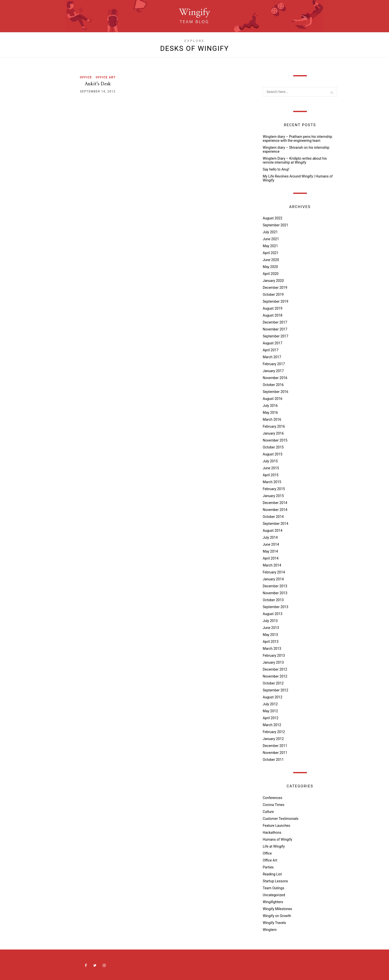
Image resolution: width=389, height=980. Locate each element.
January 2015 (273, 496)
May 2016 (270, 413)
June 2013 (271, 628)
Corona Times (274, 805)
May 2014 (270, 551)
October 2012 (273, 683)
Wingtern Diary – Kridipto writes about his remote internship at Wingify (295, 160)
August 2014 (273, 531)
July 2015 (270, 461)
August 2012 (273, 697)
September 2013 (276, 607)
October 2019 (273, 295)
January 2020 (273, 281)
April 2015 (271, 475)
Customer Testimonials (281, 819)
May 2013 (270, 635)
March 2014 (272, 565)
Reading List (272, 874)
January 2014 (273, 579)
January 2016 (273, 433)
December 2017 (275, 322)
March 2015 (272, 482)
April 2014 (271, 558)
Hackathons (272, 832)
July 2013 (270, 621)
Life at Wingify (274, 846)
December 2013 (275, 586)
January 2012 (273, 739)
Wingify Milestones (277, 909)
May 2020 (270, 267)
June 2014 (271, 544)
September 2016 (276, 392)
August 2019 (273, 308)
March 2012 (272, 725)
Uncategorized (274, 895)
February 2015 (274, 489)
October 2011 (273, 760)
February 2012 (274, 732)
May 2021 (270, 246)
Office (86, 77)
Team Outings (274, 888)
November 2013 (275, 593)
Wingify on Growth (277, 916)
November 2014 (275, 510)
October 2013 (273, 600)
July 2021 (270, 232)
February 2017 (274, 364)
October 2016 (273, 385)
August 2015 (273, 454)
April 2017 (271, 350)
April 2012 (271, 718)
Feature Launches (276, 826)
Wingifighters (273, 902)
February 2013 (274, 655)
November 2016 (275, 378)
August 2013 (273, 614)
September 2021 (276, 225)
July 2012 (270, 704)
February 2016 (274, 426)
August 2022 (273, 218)
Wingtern (270, 930)
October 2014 (273, 517)
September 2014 (276, 524)
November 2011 (275, 753)
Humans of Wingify (277, 839)
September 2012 (276, 690)
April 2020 (271, 274)
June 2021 (271, 239)
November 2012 (275, 676)
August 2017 (273, 343)
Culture (268, 812)
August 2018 (273, 315)
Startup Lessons (275, 881)
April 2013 (271, 642)
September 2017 (276, 336)
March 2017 (272, 357)
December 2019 (275, 288)
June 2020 (271, 260)
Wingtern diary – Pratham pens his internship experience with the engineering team (297, 139)
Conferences (273, 798)
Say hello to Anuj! (276, 169)
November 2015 (275, 440)
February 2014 (274, 572)
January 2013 (273, 662)
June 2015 (271, 468)
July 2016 (270, 406)
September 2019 (276, 301)
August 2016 (273, 399)
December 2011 (275, 746)
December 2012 (275, 669)
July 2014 (270, 537)
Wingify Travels (274, 923)
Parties (268, 867)
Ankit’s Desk (98, 84)
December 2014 (275, 503)
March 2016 (272, 419)
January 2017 (273, 371)
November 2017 (275, 329)
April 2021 (271, 253)
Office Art (106, 77)
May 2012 (270, 711)
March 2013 (272, 649)
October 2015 (273, 447)
